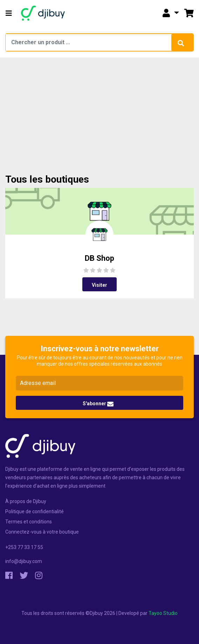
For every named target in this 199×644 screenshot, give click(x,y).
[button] (9, 13)
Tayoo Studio (163, 613)
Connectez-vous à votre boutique (42, 532)
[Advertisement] (100, 121)
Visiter (99, 285)
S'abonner (98, 404)
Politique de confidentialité (35, 511)
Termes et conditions (29, 522)
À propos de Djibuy (26, 501)
